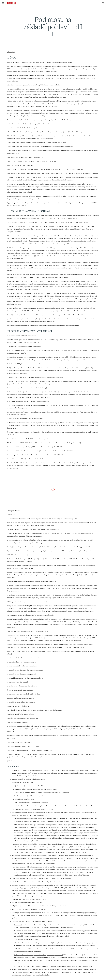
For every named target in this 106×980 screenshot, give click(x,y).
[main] (53, 27)
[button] (3, 3)
